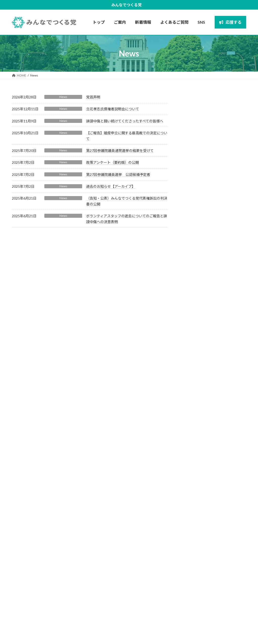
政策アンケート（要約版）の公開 (112, 162)
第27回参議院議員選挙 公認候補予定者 (118, 175)
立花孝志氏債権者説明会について (113, 109)
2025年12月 (194, 425)
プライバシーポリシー (193, 629)
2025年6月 (193, 466)
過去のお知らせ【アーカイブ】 (111, 186)
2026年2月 (193, 414)
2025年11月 (194, 435)
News (63, 97)
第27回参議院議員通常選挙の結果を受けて (120, 151)
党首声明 (93, 97)
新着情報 (221, 629)
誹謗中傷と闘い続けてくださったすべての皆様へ (125, 121)
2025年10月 (194, 445)
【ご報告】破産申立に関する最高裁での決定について (225, 191)
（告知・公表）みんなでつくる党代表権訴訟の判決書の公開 (225, 315)
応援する (239, 629)
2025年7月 (193, 455)
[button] (32, 602)
